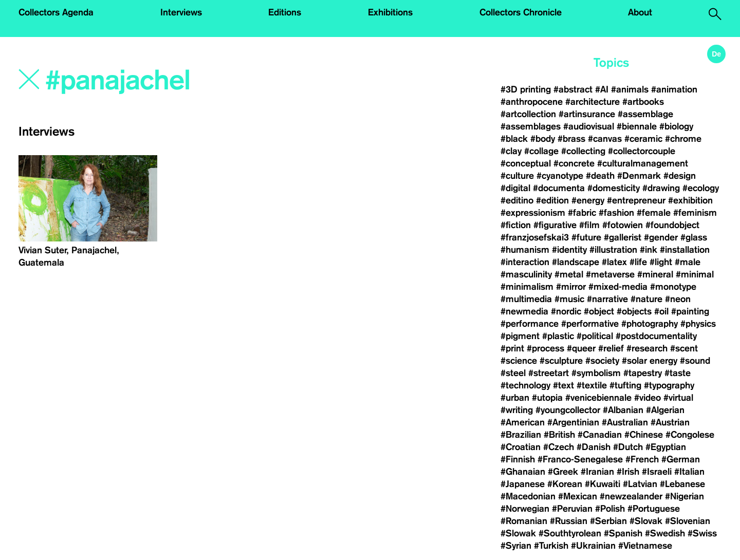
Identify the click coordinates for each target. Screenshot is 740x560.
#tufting (625, 385)
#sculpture (561, 361)
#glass (694, 237)
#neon (678, 299)
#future (586, 237)
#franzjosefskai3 (535, 237)
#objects (634, 311)
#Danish (594, 447)
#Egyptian (666, 447)
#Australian (625, 422)
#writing (517, 410)
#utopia (547, 398)
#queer (581, 348)
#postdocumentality (656, 336)
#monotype (673, 287)
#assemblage (645, 114)
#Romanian (524, 521)
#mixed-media (618, 287)
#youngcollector (568, 410)
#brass (571, 139)
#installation (685, 250)
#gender (661, 237)
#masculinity (526, 274)
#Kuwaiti (603, 484)
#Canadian (600, 435)
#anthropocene (532, 102)
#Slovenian (688, 521)
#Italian (689, 472)
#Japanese (523, 484)
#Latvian (640, 484)
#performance (530, 324)
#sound (695, 361)
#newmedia (524, 311)
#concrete (574, 163)
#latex (614, 262)
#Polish (610, 509)
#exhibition (690, 200)
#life (638, 262)
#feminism (695, 213)
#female (654, 213)
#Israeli (657, 472)
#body (543, 139)
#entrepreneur (636, 200)
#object (599, 311)
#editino (517, 200)
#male (688, 262)
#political (595, 336)
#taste (678, 373)
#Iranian (597, 472)
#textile (592, 385)
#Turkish (551, 546)
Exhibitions (390, 12)
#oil (661, 311)
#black (514, 139)
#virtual (678, 398)
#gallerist (623, 237)
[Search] (184, 81)
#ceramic (643, 139)
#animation (674, 89)
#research (647, 348)
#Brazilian (521, 435)
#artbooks (643, 102)
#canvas (605, 139)
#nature (646, 299)
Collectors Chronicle (521, 12)
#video (647, 398)
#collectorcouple (642, 151)
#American (523, 422)
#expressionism (533, 213)
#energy (588, 200)
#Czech (559, 447)
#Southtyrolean (570, 533)
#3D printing (526, 89)
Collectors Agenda (56, 12)
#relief (611, 348)
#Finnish (518, 459)
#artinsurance (587, 114)
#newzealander (631, 496)
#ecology (701, 188)
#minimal (695, 274)
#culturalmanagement (643, 163)
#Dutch (628, 447)
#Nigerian (684, 496)
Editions (285, 12)
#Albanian (623, 410)
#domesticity (614, 188)
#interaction (525, 262)
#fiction (516, 225)
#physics (698, 324)
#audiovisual (589, 126)
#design (680, 176)
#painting (690, 311)
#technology (525, 385)
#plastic (558, 336)
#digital (515, 188)
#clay (511, 151)
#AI (602, 89)
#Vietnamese (645, 546)
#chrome (683, 139)
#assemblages (531, 126)
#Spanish (623, 533)
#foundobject (672, 225)
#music (569, 299)
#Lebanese (682, 484)
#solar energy (650, 361)
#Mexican (578, 496)
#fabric (582, 213)
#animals (630, 89)
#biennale (637, 126)
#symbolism (596, 373)
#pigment (520, 336)
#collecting (583, 151)
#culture (517, 176)
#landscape (576, 262)
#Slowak (518, 533)
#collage (541, 151)
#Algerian (665, 410)
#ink (649, 250)
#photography (650, 324)
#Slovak (646, 521)
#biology (676, 126)
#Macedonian (528, 496)
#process (545, 348)
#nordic (566, 311)
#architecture (593, 102)
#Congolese (690, 435)
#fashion (616, 213)
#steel (513, 373)
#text (563, 385)
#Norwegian (525, 509)
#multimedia (526, 299)
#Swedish (665, 533)
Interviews (181, 12)
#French (642, 459)
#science (519, 361)
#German (681, 459)
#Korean (565, 484)
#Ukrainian (593, 546)
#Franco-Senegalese (580, 459)
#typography (669, 385)
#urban (515, 398)
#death (600, 176)
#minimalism (527, 287)
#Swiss (702, 533)
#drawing (661, 188)
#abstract (573, 89)
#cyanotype (560, 176)
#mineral (655, 274)
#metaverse (610, 274)
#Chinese (644, 435)
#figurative (555, 225)
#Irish (628, 472)
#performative (590, 324)
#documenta (559, 188)
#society (602, 361)
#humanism (525, 250)
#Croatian (521, 447)
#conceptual (526, 163)
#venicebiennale (598, 398)
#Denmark (639, 176)
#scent (684, 348)
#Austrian (670, 422)
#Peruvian (572, 509)
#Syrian (516, 546)
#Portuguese (654, 509)
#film (589, 225)
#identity (569, 250)
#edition (552, 200)
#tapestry (643, 373)
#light (661, 262)
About (640, 12)
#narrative (607, 299)
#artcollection (528, 114)
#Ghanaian (523, 472)
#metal (569, 274)
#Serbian (608, 521)
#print (512, 348)
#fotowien (623, 225)
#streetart (549, 373)
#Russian (569, 521)
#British (559, 435)
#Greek (563, 472)
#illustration (613, 250)
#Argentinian (573, 422)
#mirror (571, 287)
